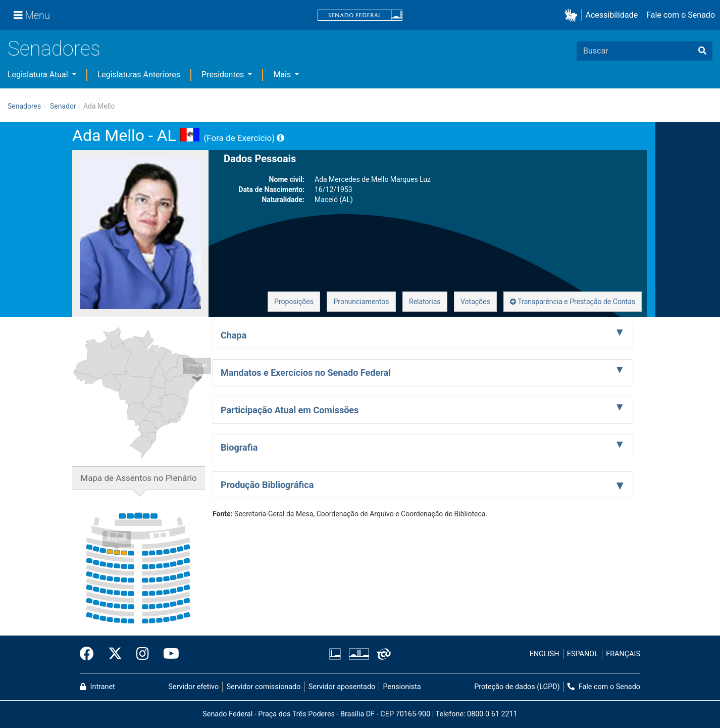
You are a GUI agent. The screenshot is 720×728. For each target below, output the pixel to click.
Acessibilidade (612, 15)
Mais (283, 75)
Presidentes (224, 75)
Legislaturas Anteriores (139, 75)
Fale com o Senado (681, 15)
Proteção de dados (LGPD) (517, 687)
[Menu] (32, 15)
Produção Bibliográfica (267, 485)
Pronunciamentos (361, 302)
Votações (475, 302)
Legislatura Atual (39, 75)
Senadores (54, 49)
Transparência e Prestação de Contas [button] (573, 302)
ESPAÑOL (583, 654)
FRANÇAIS (623, 654)
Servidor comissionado (264, 687)
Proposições (294, 302)
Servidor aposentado (342, 687)
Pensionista (402, 687)
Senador (63, 106)
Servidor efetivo (193, 687)
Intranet (97, 687)
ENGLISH (545, 654)
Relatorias (425, 302)
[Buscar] (702, 51)
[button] (573, 15)
